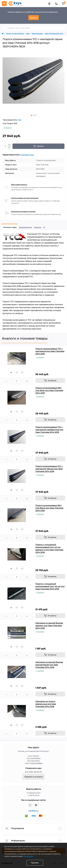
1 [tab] (31, 115)
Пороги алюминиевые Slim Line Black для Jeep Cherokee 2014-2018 (49, 508)
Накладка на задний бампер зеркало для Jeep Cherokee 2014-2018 (49, 626)
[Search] (5, 28)
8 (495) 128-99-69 (34, 772)
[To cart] (50, 380)
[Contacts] (56, 4)
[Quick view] (11, 373)
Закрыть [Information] (34, 18)
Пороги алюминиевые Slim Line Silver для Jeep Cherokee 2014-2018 (49, 390)
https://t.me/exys (36, 805)
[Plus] (9, 145)
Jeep (28, 33)
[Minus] (9, 148)
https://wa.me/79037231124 (30, 805)
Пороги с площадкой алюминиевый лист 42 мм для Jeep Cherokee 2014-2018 (50, 586)
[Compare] (22, 373)
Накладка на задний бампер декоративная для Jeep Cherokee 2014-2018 (49, 665)
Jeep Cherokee (37, 33)
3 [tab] (36, 115)
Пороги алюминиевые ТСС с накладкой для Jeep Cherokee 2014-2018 (50, 351)
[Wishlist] (17, 373)
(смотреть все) (27, 155)
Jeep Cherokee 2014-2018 (54, 33)
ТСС (20, 120)
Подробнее (28, 856)
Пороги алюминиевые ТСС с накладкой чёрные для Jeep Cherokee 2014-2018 (49, 469)
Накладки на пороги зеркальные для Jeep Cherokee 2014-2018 (46, 704)
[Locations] (49, 4)
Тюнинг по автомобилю (15, 33)
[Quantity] (5, 146)
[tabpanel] (33, 81)
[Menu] (4, 4)
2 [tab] (34, 115)
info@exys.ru (33, 811)
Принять (35, 863)
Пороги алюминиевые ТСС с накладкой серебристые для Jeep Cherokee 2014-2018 (49, 430)
